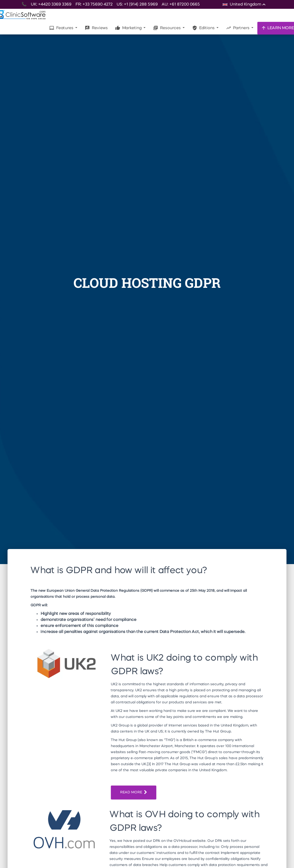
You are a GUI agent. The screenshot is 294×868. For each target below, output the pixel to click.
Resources (167, 28)
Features (62, 28)
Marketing (129, 28)
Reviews (96, 28)
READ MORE (134, 793)
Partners (238, 28)
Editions (204, 28)
